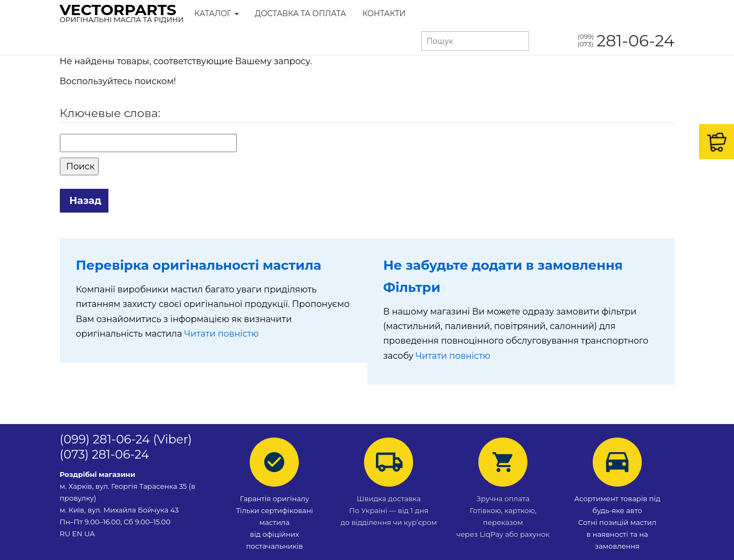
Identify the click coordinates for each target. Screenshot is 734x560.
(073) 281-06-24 (105, 455)
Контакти (384, 13)
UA (89, 534)
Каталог (217, 13)
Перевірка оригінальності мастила (199, 265)
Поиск (80, 166)
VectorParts (122, 12)
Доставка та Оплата (301, 13)
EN (77, 534)
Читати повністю (222, 334)
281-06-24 (626, 41)
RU (66, 534)
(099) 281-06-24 (105, 439)
